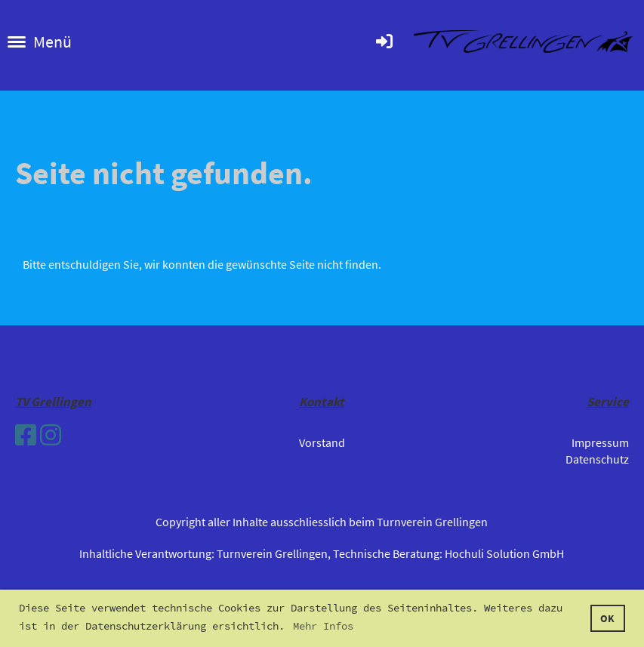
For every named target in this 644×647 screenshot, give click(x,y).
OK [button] (607, 618)
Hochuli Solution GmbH (504, 553)
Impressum (600, 442)
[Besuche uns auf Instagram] (51, 436)
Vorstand (322, 442)
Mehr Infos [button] (323, 626)
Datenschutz (597, 459)
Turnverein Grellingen (272, 553)
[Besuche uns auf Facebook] (26, 436)
